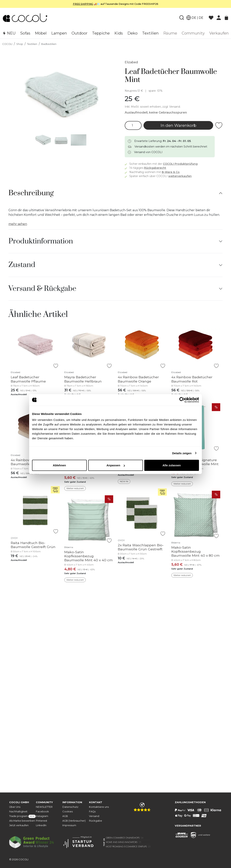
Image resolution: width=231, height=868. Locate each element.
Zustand (22, 265)
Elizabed (131, 62)
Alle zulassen (172, 465)
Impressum (69, 825)
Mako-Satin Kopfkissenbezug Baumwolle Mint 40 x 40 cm (89, 556)
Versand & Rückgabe (42, 289)
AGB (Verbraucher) (74, 821)
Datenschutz (70, 807)
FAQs (92, 812)
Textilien (32, 44)
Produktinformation (41, 241)
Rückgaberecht (155, 168)
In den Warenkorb (178, 125)
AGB (65, 816)
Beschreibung (31, 193)
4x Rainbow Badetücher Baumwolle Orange (138, 379)
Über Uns (15, 807)
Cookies (68, 812)
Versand (94, 816)
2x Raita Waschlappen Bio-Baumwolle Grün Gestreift (141, 547)
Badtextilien (49, 44)
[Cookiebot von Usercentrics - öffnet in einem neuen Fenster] (182, 400)
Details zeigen (182, 453)
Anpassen (116, 465)
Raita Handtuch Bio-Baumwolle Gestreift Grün (33, 545)
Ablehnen (59, 465)
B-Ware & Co (171, 172)
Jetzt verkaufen (19, 825)
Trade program (22, 816)
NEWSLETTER (44, 807)
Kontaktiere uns (99, 807)
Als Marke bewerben (22, 821)
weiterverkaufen (180, 176)
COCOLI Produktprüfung (180, 164)
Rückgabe (96, 821)
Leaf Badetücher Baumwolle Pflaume (28, 379)
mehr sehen (18, 224)
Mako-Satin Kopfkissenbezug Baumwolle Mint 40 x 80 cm (196, 551)
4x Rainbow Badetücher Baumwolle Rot (192, 379)
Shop (20, 44)
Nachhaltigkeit (18, 812)
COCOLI (7, 44)
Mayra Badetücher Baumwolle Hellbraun (83, 379)
